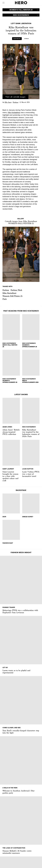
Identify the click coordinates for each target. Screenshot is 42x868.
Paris (5, 299)
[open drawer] (4, 3)
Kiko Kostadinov (14, 113)
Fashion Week (16, 290)
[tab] (17, 39)
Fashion (16, 102)
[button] (6, 290)
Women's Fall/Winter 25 (12, 296)
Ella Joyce (8, 102)
